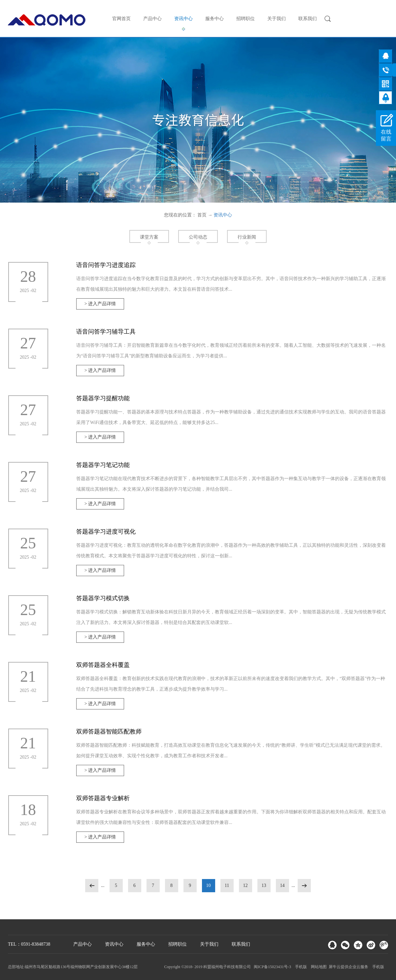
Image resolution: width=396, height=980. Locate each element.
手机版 (300, 967)
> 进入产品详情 (100, 304)
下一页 (304, 886)
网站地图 (318, 967)
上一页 (92, 886)
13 (264, 885)
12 (246, 885)
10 (209, 885)
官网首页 (121, 19)
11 (227, 885)
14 (282, 885)
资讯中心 (223, 215)
